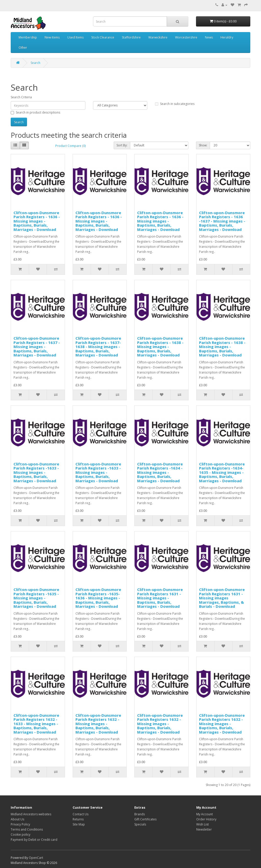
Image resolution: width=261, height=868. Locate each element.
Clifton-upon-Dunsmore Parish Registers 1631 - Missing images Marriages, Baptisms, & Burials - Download (222, 598)
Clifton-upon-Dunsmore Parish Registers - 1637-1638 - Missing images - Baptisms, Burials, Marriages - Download (98, 347)
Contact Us (81, 814)
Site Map (79, 824)
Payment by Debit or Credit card (34, 840)
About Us (17, 819)
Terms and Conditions (27, 829)
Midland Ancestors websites (31, 814)
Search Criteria (21, 97)
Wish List (203, 824)
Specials (140, 824)
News (209, 37)
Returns (78, 819)
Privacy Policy (20, 824)
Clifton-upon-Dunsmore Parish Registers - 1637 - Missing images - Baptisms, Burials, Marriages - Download (37, 347)
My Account (205, 814)
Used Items (75, 37)
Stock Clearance (103, 37)
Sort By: (122, 145)
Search (35, 63)
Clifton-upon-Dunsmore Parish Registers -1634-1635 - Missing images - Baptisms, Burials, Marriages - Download (222, 472)
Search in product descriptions (35, 112)
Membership (28, 37)
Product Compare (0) (70, 146)
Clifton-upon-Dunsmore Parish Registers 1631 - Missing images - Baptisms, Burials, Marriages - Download (160, 598)
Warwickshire (158, 37)
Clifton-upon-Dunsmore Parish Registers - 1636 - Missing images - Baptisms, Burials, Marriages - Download (37, 221)
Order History (206, 819)
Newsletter (204, 829)
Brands (140, 814)
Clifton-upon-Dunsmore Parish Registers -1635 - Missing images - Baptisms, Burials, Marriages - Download (36, 598)
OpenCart (36, 858)
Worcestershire (186, 37)
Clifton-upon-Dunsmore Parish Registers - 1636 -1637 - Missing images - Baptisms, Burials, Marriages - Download (222, 221)
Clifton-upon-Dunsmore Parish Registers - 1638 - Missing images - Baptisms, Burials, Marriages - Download (160, 347)
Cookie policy (21, 835)
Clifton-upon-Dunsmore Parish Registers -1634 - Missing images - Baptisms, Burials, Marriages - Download (160, 472)
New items (52, 37)
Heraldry (227, 37)
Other (23, 47)
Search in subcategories (175, 104)
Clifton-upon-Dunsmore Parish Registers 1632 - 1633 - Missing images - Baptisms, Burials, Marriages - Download (36, 724)
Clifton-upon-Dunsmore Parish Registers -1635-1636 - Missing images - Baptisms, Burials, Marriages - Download (98, 598)
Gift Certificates (145, 819)
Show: (203, 145)
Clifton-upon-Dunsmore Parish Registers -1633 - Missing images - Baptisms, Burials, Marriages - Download (36, 472)
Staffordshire (131, 37)
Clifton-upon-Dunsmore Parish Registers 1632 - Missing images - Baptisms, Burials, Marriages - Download (98, 724)
